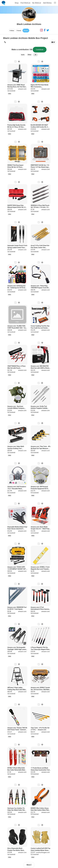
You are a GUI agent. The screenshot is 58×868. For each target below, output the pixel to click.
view (9, 94)
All (35, 55)
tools (23, 55)
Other (29, 55)
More (29, 865)
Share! (26, 31)
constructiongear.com (43, 852)
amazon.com (22, 89)
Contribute (40, 50)
